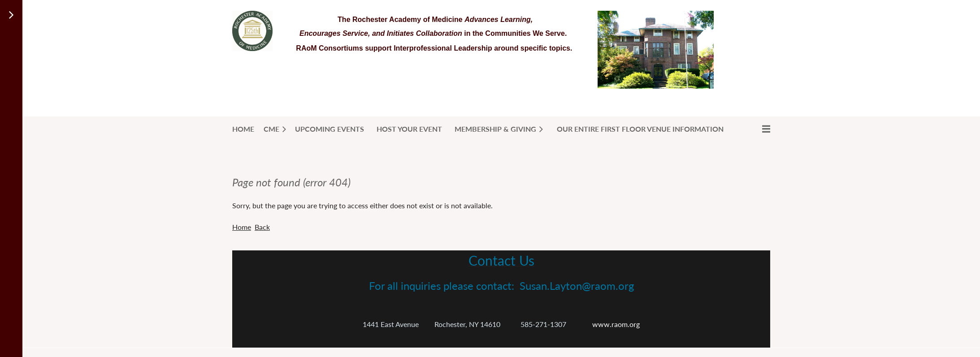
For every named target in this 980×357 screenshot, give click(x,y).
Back (262, 227)
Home (242, 227)
